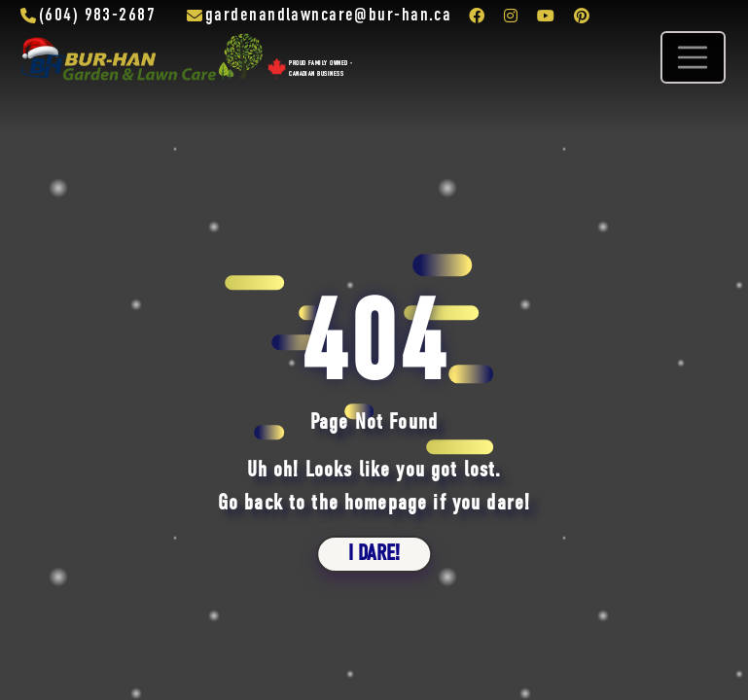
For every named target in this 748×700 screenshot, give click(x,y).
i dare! (374, 554)
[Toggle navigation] (693, 57)
